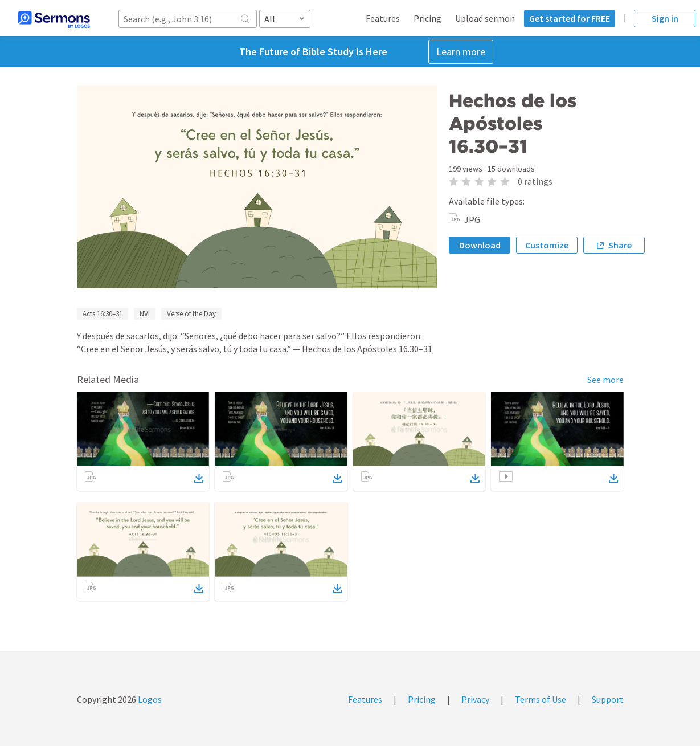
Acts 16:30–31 (103, 314)
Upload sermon (485, 18)
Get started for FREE (570, 18)
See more (605, 380)
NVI (145, 314)
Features (383, 18)
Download (480, 245)
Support (608, 699)
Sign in (665, 18)
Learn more (461, 52)
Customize (547, 245)
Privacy (475, 699)
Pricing (427, 18)
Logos (149, 699)
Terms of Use (541, 699)
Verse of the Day (191, 314)
